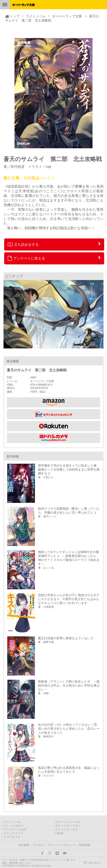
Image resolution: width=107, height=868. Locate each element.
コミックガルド (14, 826)
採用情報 (84, 845)
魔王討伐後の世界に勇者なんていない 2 (65, 638)
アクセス (38, 845)
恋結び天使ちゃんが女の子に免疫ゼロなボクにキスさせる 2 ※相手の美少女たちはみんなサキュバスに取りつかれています (69, 599)
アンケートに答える (26, 258)
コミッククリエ (14, 833)
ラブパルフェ (12, 837)
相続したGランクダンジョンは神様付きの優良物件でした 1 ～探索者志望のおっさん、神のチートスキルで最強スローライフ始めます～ (69, 558)
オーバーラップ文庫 (67, 16)
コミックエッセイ (67, 830)
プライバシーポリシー (61, 845)
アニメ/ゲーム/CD (15, 830)
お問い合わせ (94, 863)
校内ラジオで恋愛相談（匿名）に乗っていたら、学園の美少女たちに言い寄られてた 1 (69, 511)
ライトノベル (36, 16)
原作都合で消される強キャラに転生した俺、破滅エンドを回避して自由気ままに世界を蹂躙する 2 (69, 469)
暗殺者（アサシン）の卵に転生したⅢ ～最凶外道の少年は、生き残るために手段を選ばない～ (69, 685)
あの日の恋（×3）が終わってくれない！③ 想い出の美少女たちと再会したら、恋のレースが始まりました (69, 729)
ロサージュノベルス (68, 822)
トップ (15, 16)
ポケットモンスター (68, 826)
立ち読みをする (23, 244)
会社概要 (24, 845)
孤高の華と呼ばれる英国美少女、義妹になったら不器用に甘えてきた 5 (69, 770)
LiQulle (59, 833)
